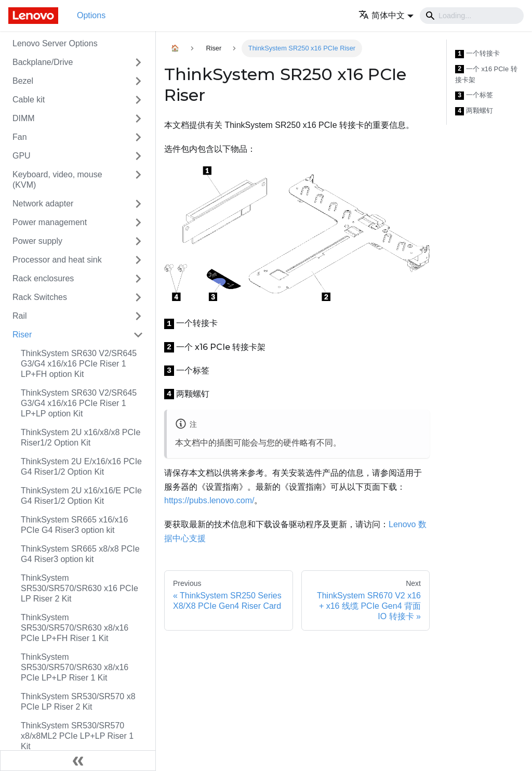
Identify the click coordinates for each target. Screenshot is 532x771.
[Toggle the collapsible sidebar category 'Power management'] (138, 223)
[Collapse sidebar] (78, 761)
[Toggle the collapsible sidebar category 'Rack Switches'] (138, 297)
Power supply (37, 241)
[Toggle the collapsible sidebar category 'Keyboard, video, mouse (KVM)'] (138, 180)
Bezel (23, 81)
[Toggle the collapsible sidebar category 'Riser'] (138, 335)
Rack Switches (40, 297)
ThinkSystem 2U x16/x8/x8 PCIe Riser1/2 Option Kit (81, 437)
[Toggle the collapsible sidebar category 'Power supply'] (138, 241)
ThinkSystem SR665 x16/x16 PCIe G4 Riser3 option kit (74, 525)
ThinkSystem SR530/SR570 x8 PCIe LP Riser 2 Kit (78, 702)
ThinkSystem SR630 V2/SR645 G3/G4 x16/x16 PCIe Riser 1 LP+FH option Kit (79, 364)
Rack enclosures (43, 278)
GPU (22, 156)
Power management (50, 222)
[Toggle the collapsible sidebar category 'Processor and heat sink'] (138, 260)
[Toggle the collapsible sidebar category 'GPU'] (138, 156)
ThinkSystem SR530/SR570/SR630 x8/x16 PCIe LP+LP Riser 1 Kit (75, 667)
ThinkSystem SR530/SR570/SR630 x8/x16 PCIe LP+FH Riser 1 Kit (75, 628)
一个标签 (474, 95)
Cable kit (29, 100)
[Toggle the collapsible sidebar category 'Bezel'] (138, 81)
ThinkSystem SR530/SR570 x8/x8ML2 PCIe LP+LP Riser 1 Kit (77, 736)
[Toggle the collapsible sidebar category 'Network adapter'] (138, 204)
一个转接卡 (477, 54)
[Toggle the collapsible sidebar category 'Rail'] (138, 316)
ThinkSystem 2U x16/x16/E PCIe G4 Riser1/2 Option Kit (81, 496)
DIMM (24, 118)
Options (91, 15)
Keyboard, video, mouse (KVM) (57, 180)
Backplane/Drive (43, 62)
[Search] (472, 16)
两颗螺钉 (474, 111)
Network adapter (43, 204)
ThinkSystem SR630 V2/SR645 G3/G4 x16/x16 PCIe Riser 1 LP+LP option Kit (79, 403)
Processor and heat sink (57, 260)
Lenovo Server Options (55, 43)
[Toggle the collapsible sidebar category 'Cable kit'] (138, 100)
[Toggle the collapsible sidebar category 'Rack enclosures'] (138, 279)
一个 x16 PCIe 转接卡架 (486, 75)
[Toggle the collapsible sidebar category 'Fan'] (138, 137)
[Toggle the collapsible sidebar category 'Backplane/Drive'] (138, 62)
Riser (22, 335)
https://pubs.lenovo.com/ (209, 500)
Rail (20, 316)
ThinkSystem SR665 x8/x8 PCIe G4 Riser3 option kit (80, 554)
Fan (20, 137)
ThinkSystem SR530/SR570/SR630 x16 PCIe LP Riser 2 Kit (79, 588)
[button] (386, 15)
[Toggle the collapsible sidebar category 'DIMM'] (138, 119)
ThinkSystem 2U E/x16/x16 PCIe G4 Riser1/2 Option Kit (81, 467)
